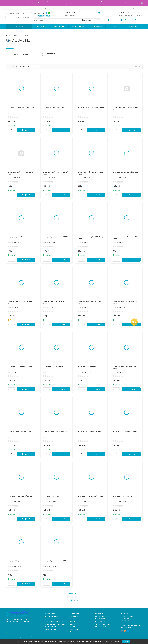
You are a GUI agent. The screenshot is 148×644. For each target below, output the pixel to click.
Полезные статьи (76, 632)
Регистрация (138, 8)
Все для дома (59, 26)
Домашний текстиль (51, 616)
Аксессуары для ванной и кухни (55, 624)
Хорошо (126, 641)
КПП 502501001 (100, 621)
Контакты (100, 8)
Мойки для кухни (50, 629)
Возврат (61, 8)
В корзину (26, 130)
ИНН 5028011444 (101, 619)
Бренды (108, 8)
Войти (131, 8)
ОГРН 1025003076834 (103, 624)
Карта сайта (30, 637)
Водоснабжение (96, 26)
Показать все (74, 594)
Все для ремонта (78, 26)
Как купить (73, 627)
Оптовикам (90, 8)
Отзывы (81, 8)
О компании (35, 8)
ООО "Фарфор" (100, 616)
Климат (115, 26)
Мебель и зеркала (51, 627)
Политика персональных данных (15, 637)
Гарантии (117, 8)
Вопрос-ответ (71, 8)
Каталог (10, 47)
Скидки (45, 8)
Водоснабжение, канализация (54, 621)
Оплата (52, 8)
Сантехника (41, 26)
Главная (8, 36)
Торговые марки (133, 26)
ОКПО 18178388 (101, 627)
